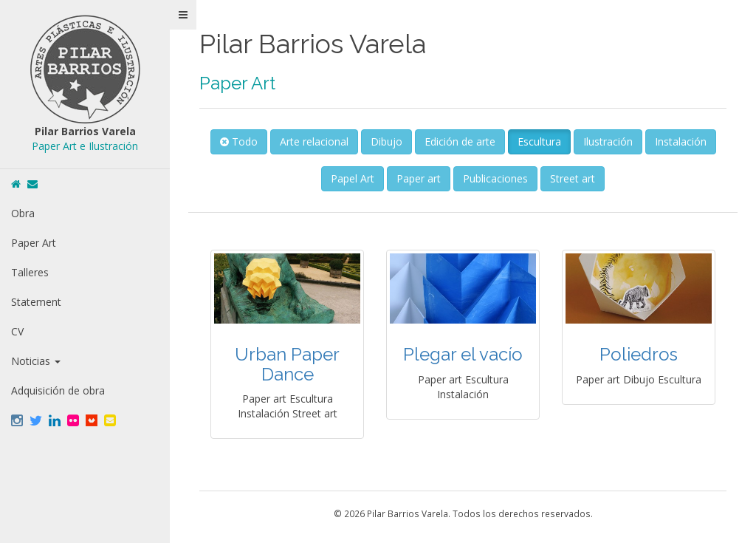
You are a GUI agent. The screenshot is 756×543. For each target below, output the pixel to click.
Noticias (36, 361)
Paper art (419, 178)
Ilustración (608, 141)
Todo (239, 141)
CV (17, 331)
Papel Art (353, 178)
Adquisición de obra (58, 390)
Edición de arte (460, 141)
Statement (36, 302)
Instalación (681, 141)
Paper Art (34, 243)
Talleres (30, 272)
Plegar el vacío (463, 354)
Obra (23, 213)
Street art (573, 178)
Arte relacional (314, 141)
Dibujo (386, 141)
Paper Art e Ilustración (85, 146)
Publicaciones (495, 178)
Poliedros (639, 354)
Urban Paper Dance (287, 364)
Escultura (539, 141)
